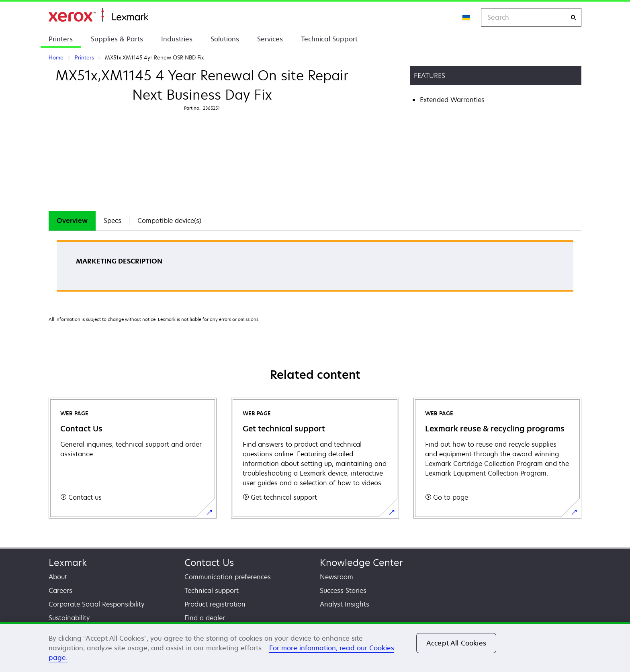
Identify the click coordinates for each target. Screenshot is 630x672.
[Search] (573, 17)
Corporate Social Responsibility (96, 604)
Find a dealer (205, 618)
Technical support (212, 590)
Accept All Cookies (456, 643)
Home (98, 15)
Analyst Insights (345, 604)
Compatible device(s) (169, 221)
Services (270, 39)
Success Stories (343, 590)
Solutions (225, 39)
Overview (72, 221)
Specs (112, 221)
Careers (60, 590)
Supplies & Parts (117, 39)
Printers (61, 39)
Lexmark (68, 563)
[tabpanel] (315, 269)
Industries (177, 39)
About (58, 577)
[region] (315, 647)
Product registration (215, 604)
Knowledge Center (361, 563)
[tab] (72, 221)
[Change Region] (466, 17)
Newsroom (336, 577)
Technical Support (329, 39)
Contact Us (209, 563)
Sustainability (69, 618)
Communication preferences (228, 577)
